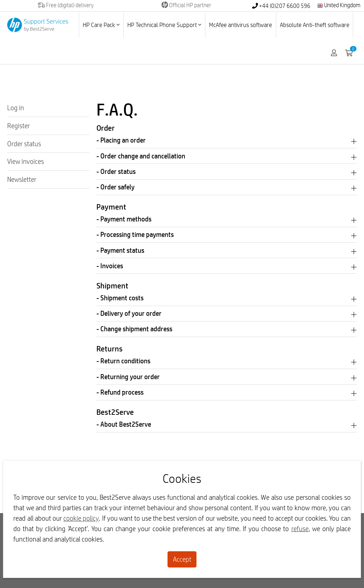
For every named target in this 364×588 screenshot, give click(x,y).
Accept (182, 559)
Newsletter (22, 179)
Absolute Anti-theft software (315, 25)
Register (19, 126)
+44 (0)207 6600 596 (281, 6)
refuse (300, 529)
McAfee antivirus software (240, 25)
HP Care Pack (101, 25)
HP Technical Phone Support (164, 25)
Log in (16, 108)
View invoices (26, 161)
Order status (24, 144)
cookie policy (81, 518)
